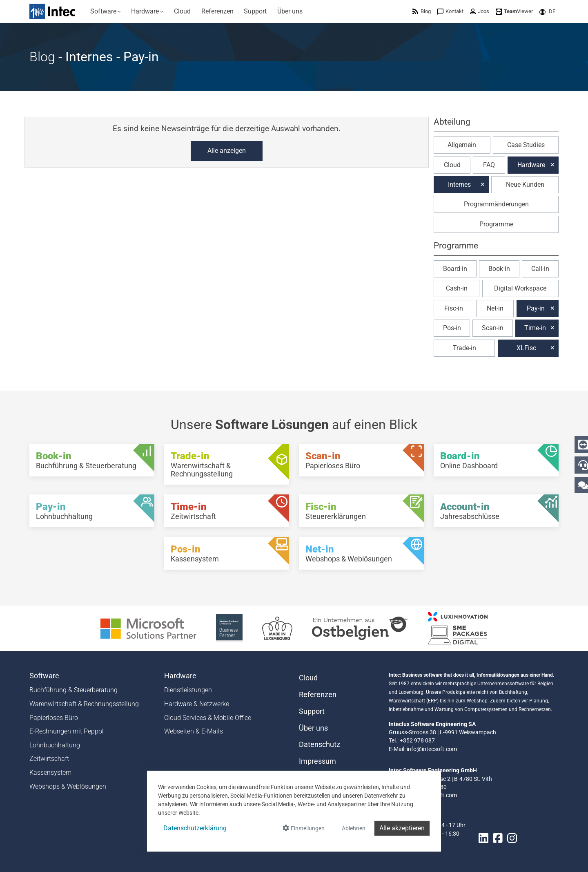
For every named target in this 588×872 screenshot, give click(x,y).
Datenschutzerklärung (195, 828)
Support (312, 711)
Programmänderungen (496, 204)
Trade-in (464, 348)
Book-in (499, 269)
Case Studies (526, 145)
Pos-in (452, 328)
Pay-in (536, 308)
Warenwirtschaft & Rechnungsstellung (84, 704)
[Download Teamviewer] (514, 11)
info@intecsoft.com (432, 749)
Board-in (455, 269)
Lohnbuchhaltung (55, 745)
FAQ (489, 165)
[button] (547, 11)
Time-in (535, 328)
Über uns (313, 728)
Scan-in (493, 328)
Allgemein (462, 145)
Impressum (317, 761)
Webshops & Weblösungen (68, 786)
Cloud (452, 165)
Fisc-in (454, 308)
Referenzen (318, 695)
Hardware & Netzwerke (197, 704)
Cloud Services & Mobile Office (208, 718)
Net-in (495, 308)
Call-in (540, 269)
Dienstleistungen (188, 690)
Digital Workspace (520, 288)
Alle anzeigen (227, 151)
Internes (459, 184)
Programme (496, 224)
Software (44, 676)
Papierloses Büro (54, 718)
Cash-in (457, 288)
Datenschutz (320, 745)
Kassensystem (50, 773)
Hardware (531, 165)
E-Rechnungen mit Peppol (67, 731)
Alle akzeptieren (402, 828)
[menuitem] (106, 11)
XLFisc (526, 348)
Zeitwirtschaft (49, 759)
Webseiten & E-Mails (194, 731)
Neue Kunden (525, 184)
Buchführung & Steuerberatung (73, 690)
